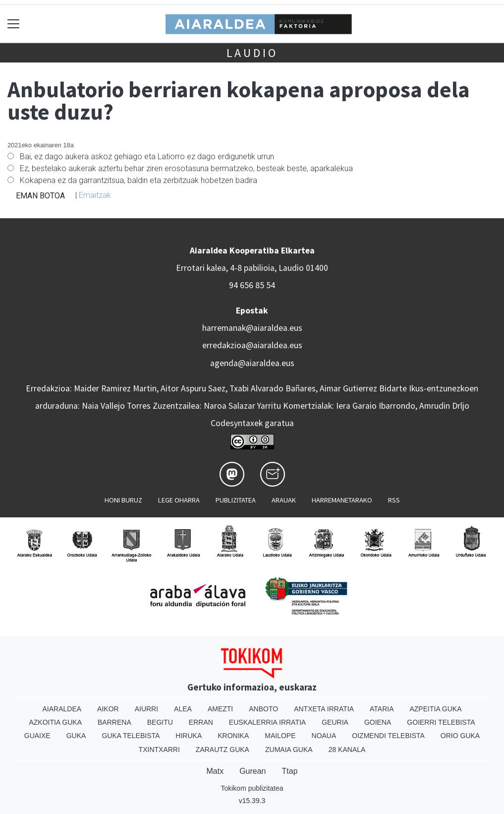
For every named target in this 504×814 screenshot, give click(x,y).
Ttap (290, 771)
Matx (215, 771)
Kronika (233, 736)
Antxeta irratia (324, 709)
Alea (183, 709)
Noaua (324, 736)
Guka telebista (131, 736)
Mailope (280, 736)
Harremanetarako (342, 500)
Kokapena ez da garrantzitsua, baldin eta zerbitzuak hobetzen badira (139, 180)
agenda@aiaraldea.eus (252, 363)
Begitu (160, 722)
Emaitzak (95, 195)
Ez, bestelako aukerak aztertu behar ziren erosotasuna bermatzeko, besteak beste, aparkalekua (186, 168)
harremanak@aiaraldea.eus (252, 328)
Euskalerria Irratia (267, 722)
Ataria (382, 709)
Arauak (284, 500)
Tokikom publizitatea (252, 788)
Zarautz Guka (223, 750)
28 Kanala (347, 750)
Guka (76, 736)
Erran (201, 722)
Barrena (114, 722)
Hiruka (189, 736)
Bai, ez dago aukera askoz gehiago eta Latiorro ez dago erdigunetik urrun (147, 157)
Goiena (378, 722)
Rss (394, 500)
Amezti (220, 709)
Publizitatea (236, 500)
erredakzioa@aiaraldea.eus (252, 345)
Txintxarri (159, 750)
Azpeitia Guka (435, 709)
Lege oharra (179, 500)
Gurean (252, 771)
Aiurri (146, 709)
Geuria (335, 722)
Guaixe (37, 736)
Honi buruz (123, 500)
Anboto (263, 709)
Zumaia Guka (289, 750)
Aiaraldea (62, 709)
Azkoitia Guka (55, 722)
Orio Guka (460, 736)
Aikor (108, 709)
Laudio (252, 53)
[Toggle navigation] (14, 24)
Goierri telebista (441, 722)
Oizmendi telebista (388, 736)
